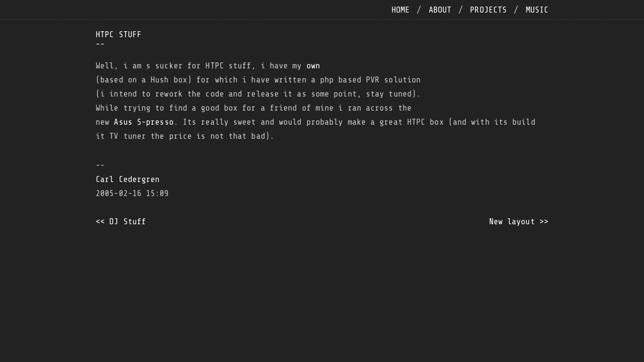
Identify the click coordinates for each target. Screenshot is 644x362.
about (440, 10)
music (537, 10)
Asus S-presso (143, 122)
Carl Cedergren (128, 179)
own (313, 66)
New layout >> (519, 221)
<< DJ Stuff (121, 221)
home (400, 10)
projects (488, 10)
